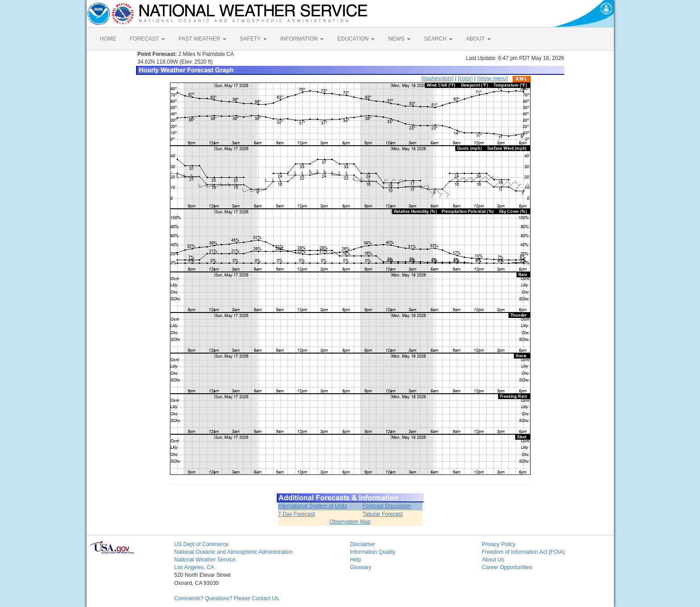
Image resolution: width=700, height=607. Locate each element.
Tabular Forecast (382, 514)
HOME (108, 39)
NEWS (399, 39)
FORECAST (147, 39)
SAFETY (253, 39)
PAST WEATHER (202, 39)
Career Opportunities (507, 567)
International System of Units (313, 506)
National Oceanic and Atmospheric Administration (234, 552)
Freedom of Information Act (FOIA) (523, 552)
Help (356, 560)
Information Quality (373, 552)
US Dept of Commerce (202, 544)
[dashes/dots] (437, 78)
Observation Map (350, 522)
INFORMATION (302, 39)
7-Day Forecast (297, 514)
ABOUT (478, 39)
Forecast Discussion (387, 506)
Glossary (361, 567)
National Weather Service (205, 560)
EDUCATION (356, 39)
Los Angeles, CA (194, 567)
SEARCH (438, 39)
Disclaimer (363, 544)
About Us (493, 560)
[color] (465, 78)
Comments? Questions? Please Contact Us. (227, 598)
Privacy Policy (499, 544)
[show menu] (492, 78)
